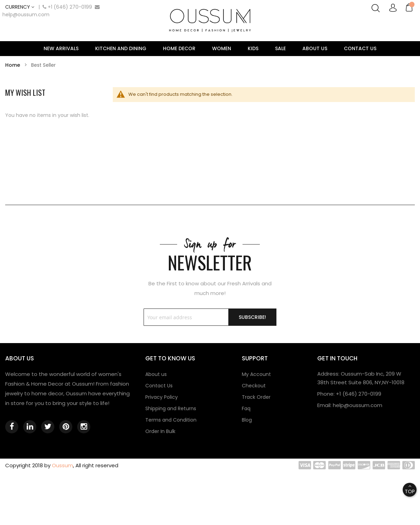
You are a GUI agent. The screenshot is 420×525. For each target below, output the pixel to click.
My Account (256, 374)
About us (156, 374)
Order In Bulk (160, 431)
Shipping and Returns (171, 408)
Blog (247, 420)
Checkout (254, 386)
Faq (246, 408)
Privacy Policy (162, 397)
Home (13, 65)
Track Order (256, 397)
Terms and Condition (171, 420)
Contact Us (159, 386)
